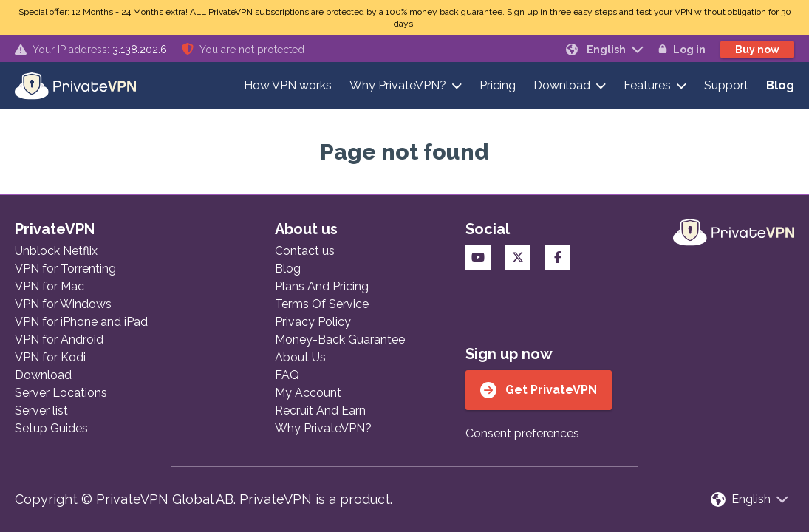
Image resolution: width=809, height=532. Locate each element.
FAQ (287, 375)
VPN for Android (59, 340)
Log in (682, 50)
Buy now (757, 50)
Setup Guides (51, 428)
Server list (41, 410)
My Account (308, 393)
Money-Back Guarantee (340, 340)
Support (726, 85)
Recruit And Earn (320, 410)
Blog (780, 85)
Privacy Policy (313, 322)
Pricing (498, 85)
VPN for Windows (63, 304)
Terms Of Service (322, 304)
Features (647, 85)
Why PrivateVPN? (398, 85)
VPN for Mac (50, 286)
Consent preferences (522, 433)
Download (562, 85)
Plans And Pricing (322, 286)
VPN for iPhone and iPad (81, 322)
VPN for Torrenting (65, 269)
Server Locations (61, 393)
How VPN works (288, 85)
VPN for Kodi (50, 357)
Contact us (305, 251)
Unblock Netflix (56, 251)
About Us (300, 357)
